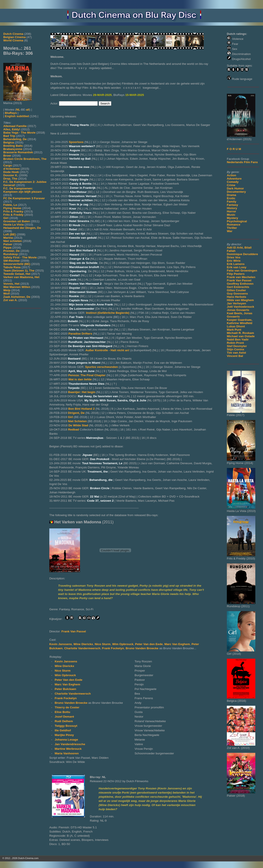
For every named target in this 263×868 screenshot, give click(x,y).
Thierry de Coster (67, 707)
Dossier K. (11, 175)
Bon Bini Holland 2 (81, 409)
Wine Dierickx (83, 644)
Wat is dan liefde (80, 379)
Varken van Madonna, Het (21, 277)
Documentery (236, 192)
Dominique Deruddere (242, 254)
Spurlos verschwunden (101, 367)
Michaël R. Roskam (240, 333)
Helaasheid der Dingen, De (22, 228)
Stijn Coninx (235, 349)
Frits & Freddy (13, 215)
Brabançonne (13, 149)
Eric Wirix (234, 261)
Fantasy (232, 205)
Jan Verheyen (236, 303)
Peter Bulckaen (65, 689)
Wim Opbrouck (123, 644)
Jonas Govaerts (238, 310)
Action (231, 175)
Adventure (234, 179)
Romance (234, 225)
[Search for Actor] (78, 103)
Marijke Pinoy (64, 735)
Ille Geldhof (63, 730)
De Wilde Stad (78, 425)
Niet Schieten (77, 421)
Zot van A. (10, 300)
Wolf (6, 294)
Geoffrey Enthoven (240, 284)
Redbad (73, 430)
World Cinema (13, 40)
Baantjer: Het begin (82, 392)
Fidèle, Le (10, 205)
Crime (231, 185)
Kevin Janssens (61, 644)
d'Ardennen (12, 169)
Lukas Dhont (236, 326)
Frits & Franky (13, 211)
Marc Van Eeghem (177, 644)
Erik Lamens (236, 264)
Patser (8, 244)
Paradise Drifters (80, 334)
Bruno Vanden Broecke (142, 648)
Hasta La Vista (13, 225)
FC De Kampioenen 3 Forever (24, 198)
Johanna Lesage (66, 740)
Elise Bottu (62, 712)
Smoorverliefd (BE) (17, 264)
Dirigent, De (76, 413)
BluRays (11, 113)
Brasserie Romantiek (18, 152)
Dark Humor (235, 188)
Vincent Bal (235, 356)
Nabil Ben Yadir (238, 340)
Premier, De (12, 251)
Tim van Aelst (236, 353)
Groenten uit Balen (17, 221)
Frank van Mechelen (241, 277)
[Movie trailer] (115, 571)
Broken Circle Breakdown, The (25, 159)
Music (231, 215)
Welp (7, 290)
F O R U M (234, 149)
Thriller (232, 228)
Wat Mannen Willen (17, 287)
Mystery (232, 218)
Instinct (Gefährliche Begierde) (108, 313)
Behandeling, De (15, 139)
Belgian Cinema (14, 37)
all (28, 110)
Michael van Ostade (241, 336)
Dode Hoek (11, 172)
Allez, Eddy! (12, 129)
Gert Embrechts (238, 287)
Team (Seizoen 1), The (19, 271)
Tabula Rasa (12, 267)
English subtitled (17, 116)
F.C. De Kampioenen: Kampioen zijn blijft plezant (22, 190)
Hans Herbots (236, 297)
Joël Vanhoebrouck (241, 307)
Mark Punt (234, 330)
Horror (231, 211)
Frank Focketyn (113, 648)
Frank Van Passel (239, 280)
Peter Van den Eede (149, 644)
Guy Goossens (237, 294)
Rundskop (11, 254)
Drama (231, 195)
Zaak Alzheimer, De (17, 297)
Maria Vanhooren (67, 753)
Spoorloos (76, 142)
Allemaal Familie (15, 126)
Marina (8, 238)
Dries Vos (234, 257)
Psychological (237, 221)
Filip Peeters (236, 274)
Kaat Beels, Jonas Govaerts (240, 315)
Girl (6, 218)
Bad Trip (9, 136)
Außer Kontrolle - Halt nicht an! (108, 350)
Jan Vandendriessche (70, 744)
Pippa (7, 248)
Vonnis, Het (11, 284)
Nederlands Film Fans (242, 162)
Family (232, 202)
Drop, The (10, 179)
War (230, 231)
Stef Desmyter (237, 346)
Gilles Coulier (236, 290)
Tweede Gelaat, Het (17, 274)
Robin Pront (235, 343)
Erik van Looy (237, 267)
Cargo (8, 165)
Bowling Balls (13, 146)
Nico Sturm (103, 644)
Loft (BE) (10, 234)
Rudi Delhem (64, 721)
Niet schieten (13, 241)
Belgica (9, 142)
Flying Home (12, 208)
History (232, 208)
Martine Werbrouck (68, 749)
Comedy (233, 182)
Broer (7, 156)
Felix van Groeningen (242, 271)
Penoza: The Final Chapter (87, 375)
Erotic (231, 198)
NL (18, 110)
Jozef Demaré (64, 717)
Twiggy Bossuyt (66, 726)
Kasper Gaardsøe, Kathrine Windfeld (240, 321)
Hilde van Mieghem (240, 300)
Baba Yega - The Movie (19, 133)
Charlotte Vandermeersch (82, 648)
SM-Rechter (12, 261)
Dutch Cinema (13, 34)
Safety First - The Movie (20, 257)
